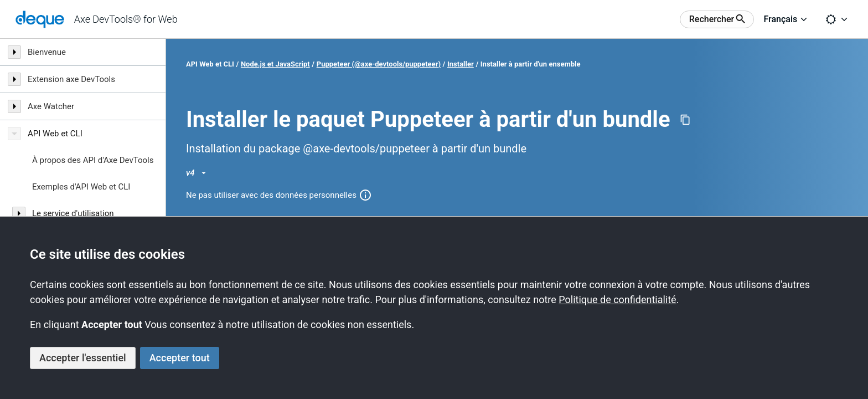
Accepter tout (180, 358)
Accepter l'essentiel (83, 358)
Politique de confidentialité (617, 300)
